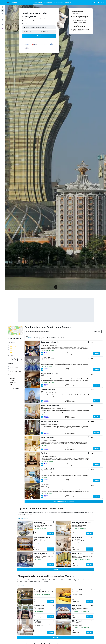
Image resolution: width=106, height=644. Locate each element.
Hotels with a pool (15, 367)
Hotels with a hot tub (15, 371)
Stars (43, 338)
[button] (3, 2)
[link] (16, 388)
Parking (12, 380)
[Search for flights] (3, 7)
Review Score (51, 338)
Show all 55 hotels (23, 518)
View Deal (97, 353)
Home (18, 292)
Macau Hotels (24, 292)
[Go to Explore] (3, 20)
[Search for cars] (3, 13)
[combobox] (27, 24)
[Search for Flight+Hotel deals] (3, 17)
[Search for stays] (3, 10)
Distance (61, 338)
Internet (12, 384)
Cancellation (13, 382)
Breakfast (12, 378)
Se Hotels (32, 292)
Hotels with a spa (14, 369)
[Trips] (3, 24)
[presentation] (70, 327)
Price (36, 338)
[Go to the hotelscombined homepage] (11, 2)
